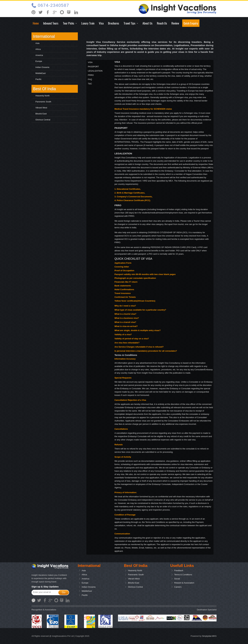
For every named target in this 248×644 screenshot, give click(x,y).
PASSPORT (93, 67)
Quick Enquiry (191, 23)
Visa (101, 23)
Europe (39, 61)
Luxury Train (88, 23)
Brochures (114, 23)
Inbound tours (51, 23)
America (39, 55)
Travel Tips (129, 23)
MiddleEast (40, 73)
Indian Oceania (42, 67)
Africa (38, 49)
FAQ (90, 79)
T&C (90, 84)
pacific (38, 79)
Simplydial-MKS (209, 636)
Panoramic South (43, 102)
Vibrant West (41, 108)
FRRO (91, 75)
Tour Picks (68, 23)
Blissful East (41, 114)
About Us (147, 23)
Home (36, 23)
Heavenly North (43, 96)
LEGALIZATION (95, 71)
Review (175, 23)
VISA (90, 62)
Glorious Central (43, 120)
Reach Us (162, 23)
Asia (37, 43)
